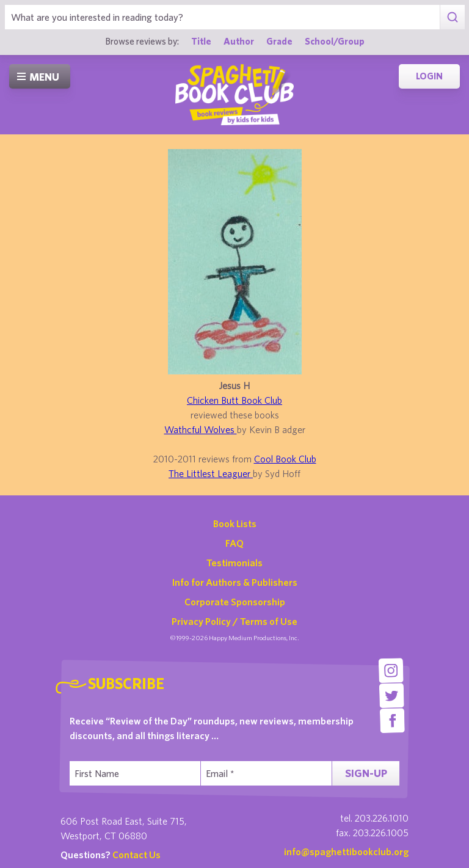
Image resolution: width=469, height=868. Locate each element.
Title (201, 41)
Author (239, 41)
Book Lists (235, 523)
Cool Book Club (285, 459)
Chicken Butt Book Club (234, 400)
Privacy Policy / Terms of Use (234, 621)
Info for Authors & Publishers (235, 582)
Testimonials (234, 563)
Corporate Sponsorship (235, 602)
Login (429, 76)
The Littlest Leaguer (211, 473)
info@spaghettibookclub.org (346, 852)
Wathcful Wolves (201, 429)
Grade (279, 41)
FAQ (234, 543)
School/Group (335, 41)
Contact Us (136, 855)
